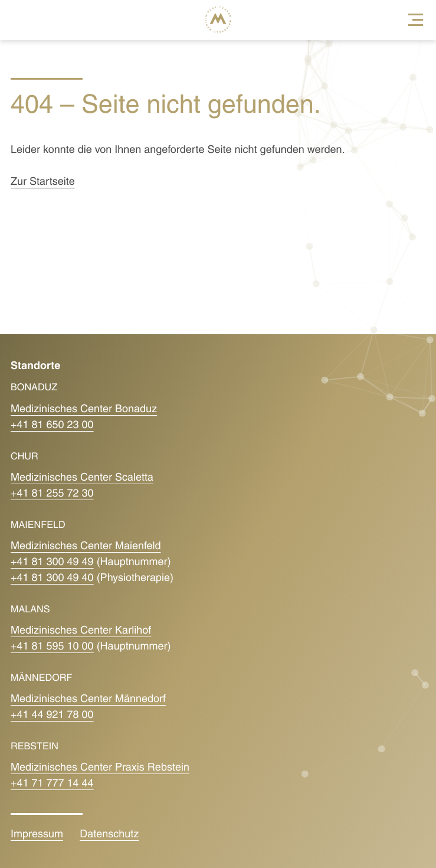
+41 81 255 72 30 (52, 494)
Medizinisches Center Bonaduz (84, 409)
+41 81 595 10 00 (52, 647)
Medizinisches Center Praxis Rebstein (100, 768)
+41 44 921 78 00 (52, 715)
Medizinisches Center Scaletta (82, 478)
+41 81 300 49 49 (52, 562)
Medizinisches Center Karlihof (81, 631)
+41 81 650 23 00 (52, 425)
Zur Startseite (43, 182)
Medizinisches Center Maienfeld (86, 546)
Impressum (37, 835)
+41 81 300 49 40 (52, 578)
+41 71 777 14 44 (52, 784)
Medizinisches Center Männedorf (88, 699)
